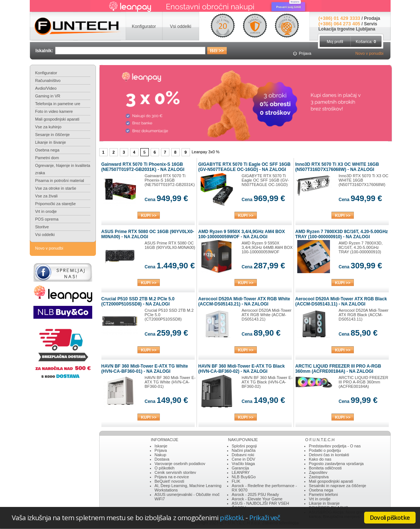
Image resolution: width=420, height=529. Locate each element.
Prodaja (372, 18)
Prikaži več (265, 517)
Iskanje (161, 446)
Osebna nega (47, 150)
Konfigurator (46, 73)
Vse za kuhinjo (49, 127)
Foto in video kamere (54, 111)
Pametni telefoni (324, 494)
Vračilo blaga (243, 464)
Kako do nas (320, 459)
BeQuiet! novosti (170, 481)
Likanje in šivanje (51, 142)
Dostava (162, 459)
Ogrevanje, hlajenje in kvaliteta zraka (63, 169)
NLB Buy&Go (244, 477)
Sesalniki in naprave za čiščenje (338, 486)
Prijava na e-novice (172, 477)
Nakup (161, 455)
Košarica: (366, 42)
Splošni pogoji (245, 446)
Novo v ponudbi (369, 53)
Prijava (161, 450)
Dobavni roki (243, 455)
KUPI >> (148, 215)
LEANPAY (241, 472)
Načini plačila (244, 450)
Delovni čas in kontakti (329, 455)
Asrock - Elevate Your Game (257, 499)
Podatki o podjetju (325, 450)
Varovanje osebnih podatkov (180, 464)
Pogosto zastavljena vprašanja (336, 464)
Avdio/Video (46, 88)
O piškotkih (165, 468)
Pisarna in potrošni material (60, 180)
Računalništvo (48, 81)
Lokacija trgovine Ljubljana (347, 29)
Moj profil (335, 42)
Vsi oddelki (45, 235)
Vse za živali (46, 196)
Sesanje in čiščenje (53, 135)
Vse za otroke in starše (56, 188)
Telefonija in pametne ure (58, 104)
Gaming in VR (48, 96)
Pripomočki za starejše (56, 204)
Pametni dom (47, 158)
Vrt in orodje (46, 211)
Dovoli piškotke (390, 518)
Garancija (240, 468)
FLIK (236, 481)
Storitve (42, 227)
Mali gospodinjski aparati (57, 119)
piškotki (231, 517)
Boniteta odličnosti (325, 468)
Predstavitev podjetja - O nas (335, 446)
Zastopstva (319, 477)
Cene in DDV (244, 459)
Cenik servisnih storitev (175, 472)
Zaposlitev (318, 472)
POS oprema (47, 219)
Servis (370, 24)
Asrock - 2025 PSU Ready (255, 494)
